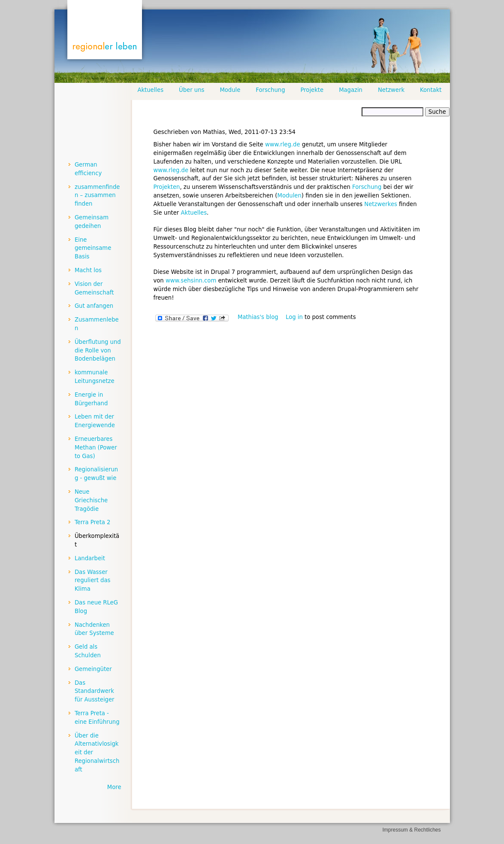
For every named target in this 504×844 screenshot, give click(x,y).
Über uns (192, 90)
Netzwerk (391, 90)
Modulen (290, 196)
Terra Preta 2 (93, 522)
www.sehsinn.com (191, 281)
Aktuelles (194, 213)
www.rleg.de (283, 144)
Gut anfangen (94, 306)
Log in (294, 317)
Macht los (88, 270)
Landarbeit (90, 558)
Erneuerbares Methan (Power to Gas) (96, 448)
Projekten (167, 187)
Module (230, 90)
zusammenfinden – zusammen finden (97, 196)
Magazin (351, 90)
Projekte (312, 90)
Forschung (367, 187)
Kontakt (431, 90)
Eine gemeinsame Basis (93, 248)
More (114, 787)
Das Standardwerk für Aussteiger (95, 691)
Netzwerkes (381, 204)
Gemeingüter (93, 669)
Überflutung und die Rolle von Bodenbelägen (98, 351)
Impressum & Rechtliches (411, 830)
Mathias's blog (258, 317)
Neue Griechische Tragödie (91, 500)
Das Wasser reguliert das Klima (93, 581)
